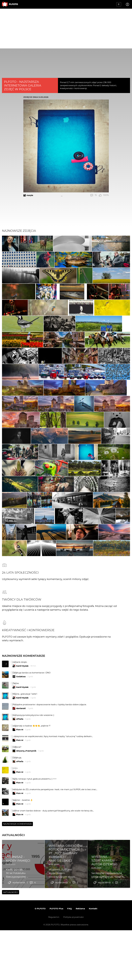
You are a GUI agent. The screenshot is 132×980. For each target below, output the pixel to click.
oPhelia (20, 822)
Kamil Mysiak (22, 769)
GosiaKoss (21, 779)
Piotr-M (20, 832)
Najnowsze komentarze (24, 759)
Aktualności (13, 938)
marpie (30, 195)
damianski (21, 811)
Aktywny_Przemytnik (26, 854)
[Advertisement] (66, 29)
